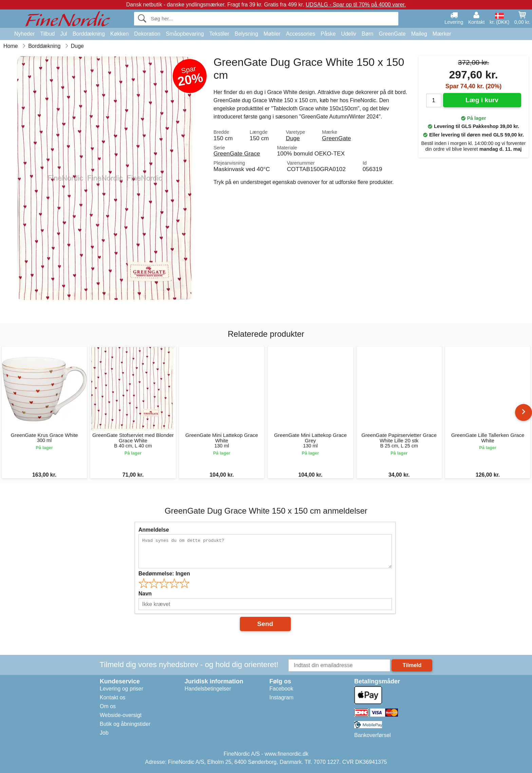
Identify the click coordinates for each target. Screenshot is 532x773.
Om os (108, 706)
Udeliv (348, 34)
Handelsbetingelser (208, 689)
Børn (368, 34)
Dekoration (147, 34)
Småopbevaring (185, 34)
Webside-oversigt (121, 715)
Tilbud (47, 34)
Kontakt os (113, 697)
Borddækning (89, 34)
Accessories (301, 34)
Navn (145, 594)
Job (104, 733)
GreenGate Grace (237, 153)
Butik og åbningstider (125, 724)
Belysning (246, 34)
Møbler (272, 34)
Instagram (281, 697)
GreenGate (392, 34)
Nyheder (24, 34)
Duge (293, 138)
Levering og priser (121, 689)
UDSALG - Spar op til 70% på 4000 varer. (356, 5)
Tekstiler (219, 34)
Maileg (419, 34)
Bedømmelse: (164, 574)
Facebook (281, 689)
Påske (328, 34)
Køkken (119, 34)
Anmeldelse (154, 530)
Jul (63, 34)
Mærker (442, 34)
